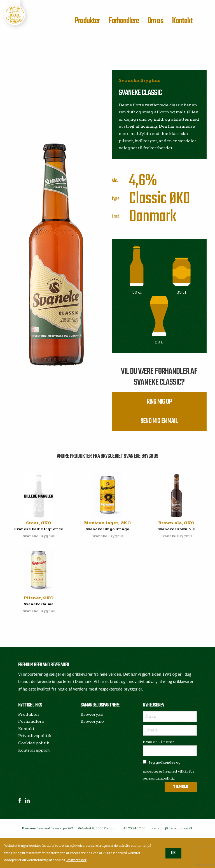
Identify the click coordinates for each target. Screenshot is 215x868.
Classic (148, 199)
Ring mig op (159, 402)
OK (173, 853)
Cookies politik (34, 744)
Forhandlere (124, 21)
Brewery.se (92, 715)
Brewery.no (92, 722)
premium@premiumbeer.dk (172, 829)
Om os (156, 21)
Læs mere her (76, 860)
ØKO (180, 199)
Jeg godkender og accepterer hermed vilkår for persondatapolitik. (169, 771)
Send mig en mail (159, 422)
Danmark (153, 217)
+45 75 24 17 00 (133, 829)
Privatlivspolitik (35, 737)
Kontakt (182, 21)
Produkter (87, 21)
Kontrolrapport (34, 751)
